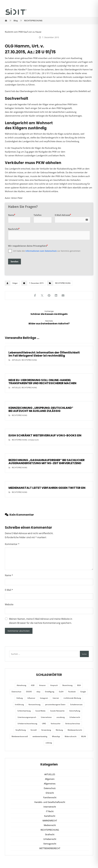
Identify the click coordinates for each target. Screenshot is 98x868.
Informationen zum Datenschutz (41, 251)
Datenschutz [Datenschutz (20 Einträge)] (16, 692)
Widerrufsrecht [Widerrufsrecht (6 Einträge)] (71, 736)
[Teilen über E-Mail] (63, 295)
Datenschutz (50, 788)
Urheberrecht (33, 440)
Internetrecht (50, 807)
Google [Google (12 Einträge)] (83, 692)
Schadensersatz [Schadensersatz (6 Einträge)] (76, 704)
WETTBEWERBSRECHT (50, 848)
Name (9, 575)
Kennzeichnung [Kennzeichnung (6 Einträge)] (35, 704)
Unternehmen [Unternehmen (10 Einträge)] (46, 717)
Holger (15, 283)
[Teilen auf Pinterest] (49, 295)
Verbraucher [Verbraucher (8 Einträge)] (56, 724)
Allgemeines (50, 784)
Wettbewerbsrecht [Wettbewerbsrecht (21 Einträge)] (75, 730)
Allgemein (50, 779)
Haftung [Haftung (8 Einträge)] (20, 698)
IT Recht (50, 811)
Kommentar (12, 544)
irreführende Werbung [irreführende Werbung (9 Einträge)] (72, 698)
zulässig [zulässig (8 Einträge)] (49, 743)
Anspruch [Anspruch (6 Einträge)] (54, 685)
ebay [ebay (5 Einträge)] (38, 692)
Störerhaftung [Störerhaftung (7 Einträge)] (75, 711)
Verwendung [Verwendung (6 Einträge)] (46, 730)
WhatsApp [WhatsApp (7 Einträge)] (56, 736)
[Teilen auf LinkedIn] (56, 295)
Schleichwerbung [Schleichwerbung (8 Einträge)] (24, 711)
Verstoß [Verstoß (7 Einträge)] (34, 730)
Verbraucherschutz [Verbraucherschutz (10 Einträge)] (73, 724)
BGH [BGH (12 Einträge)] (79, 685)
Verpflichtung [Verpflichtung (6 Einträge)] (21, 730)
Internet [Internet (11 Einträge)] (56, 698)
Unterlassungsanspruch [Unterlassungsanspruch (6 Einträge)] (27, 717)
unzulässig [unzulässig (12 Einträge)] (61, 717)
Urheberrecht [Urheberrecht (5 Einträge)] (75, 717)
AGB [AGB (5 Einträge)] (33, 685)
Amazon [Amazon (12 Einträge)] (42, 685)
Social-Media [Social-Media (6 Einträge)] (40, 711)
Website (9, 604)
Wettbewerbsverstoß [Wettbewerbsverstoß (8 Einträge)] (20, 736)
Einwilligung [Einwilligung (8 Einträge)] (50, 692)
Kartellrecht (50, 816)
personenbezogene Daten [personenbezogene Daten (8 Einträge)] (55, 704)
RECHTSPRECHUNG (63, 283)
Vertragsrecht (50, 844)
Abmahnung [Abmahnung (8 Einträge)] (21, 685)
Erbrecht (50, 793)
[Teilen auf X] (42, 295)
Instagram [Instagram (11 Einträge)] (44, 698)
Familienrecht (50, 797)
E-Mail (9, 590)
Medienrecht (50, 825)
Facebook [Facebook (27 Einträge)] (72, 692)
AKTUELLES (16, 360)
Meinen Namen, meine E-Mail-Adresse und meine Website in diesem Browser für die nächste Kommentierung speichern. (41, 621)
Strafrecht (50, 834)
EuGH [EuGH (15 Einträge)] (61, 692)
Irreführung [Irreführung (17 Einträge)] (19, 704)
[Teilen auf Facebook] (35, 295)
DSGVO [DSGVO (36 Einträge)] (29, 692)
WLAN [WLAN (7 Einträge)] (84, 736)
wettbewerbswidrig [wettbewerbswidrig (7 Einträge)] (40, 736)
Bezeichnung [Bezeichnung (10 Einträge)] (67, 685)
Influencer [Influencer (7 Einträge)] (31, 698)
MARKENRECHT (50, 821)
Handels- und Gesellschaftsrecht (50, 802)
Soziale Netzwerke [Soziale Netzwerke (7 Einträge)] (57, 711)
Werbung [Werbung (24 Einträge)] (59, 730)
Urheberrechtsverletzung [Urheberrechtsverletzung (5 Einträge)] (27, 724)
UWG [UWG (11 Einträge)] (44, 724)
